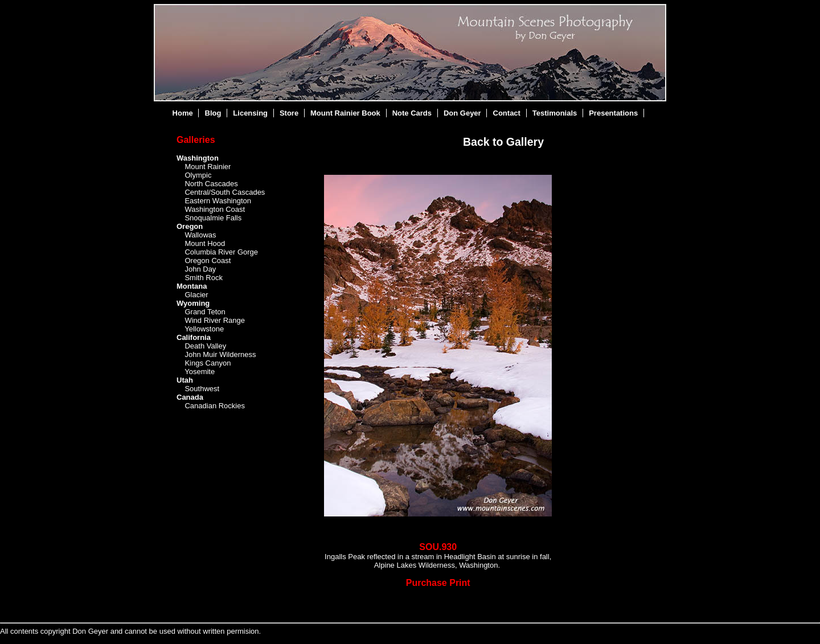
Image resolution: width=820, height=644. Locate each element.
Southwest (202, 389)
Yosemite (200, 372)
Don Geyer (462, 113)
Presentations (613, 113)
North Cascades (211, 184)
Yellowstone (204, 329)
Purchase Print (438, 583)
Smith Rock (203, 278)
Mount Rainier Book (345, 113)
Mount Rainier (208, 167)
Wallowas (200, 235)
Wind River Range (215, 320)
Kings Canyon (208, 363)
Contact (507, 113)
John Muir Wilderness (220, 354)
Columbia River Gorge (221, 252)
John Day (200, 269)
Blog (213, 113)
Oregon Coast (208, 261)
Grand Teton (205, 312)
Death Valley (205, 346)
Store (289, 113)
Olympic (198, 175)
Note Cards (412, 113)
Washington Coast (215, 209)
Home (183, 113)
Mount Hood (205, 243)
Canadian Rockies (215, 406)
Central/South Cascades (225, 192)
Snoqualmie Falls (213, 218)
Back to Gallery (503, 142)
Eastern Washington (218, 201)
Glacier (196, 295)
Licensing (250, 113)
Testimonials (555, 113)
